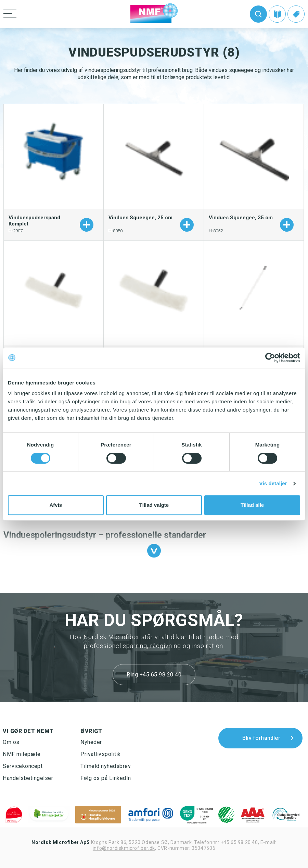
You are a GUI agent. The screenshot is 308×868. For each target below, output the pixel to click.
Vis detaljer (273, 483)
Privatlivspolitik (101, 754)
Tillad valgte (154, 505)
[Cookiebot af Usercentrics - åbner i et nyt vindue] (270, 358)
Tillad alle (252, 505)
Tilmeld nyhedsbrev (106, 766)
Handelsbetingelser (28, 778)
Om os (11, 742)
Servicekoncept (23, 766)
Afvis (56, 505)
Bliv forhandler (261, 738)
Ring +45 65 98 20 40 (154, 675)
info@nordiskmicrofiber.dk (124, 848)
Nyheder (91, 742)
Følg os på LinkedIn (106, 778)
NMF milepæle (22, 754)
